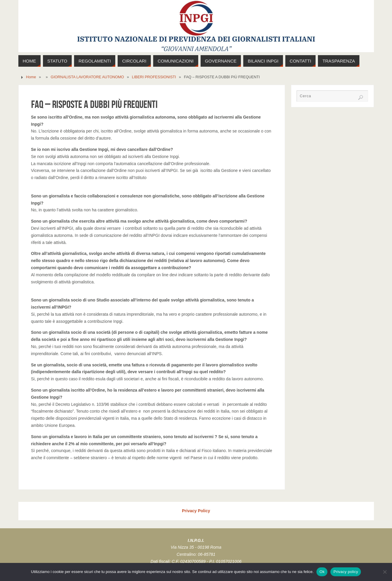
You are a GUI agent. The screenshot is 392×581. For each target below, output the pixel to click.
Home (31, 77)
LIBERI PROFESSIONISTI (154, 77)
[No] (385, 572)
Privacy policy (346, 572)
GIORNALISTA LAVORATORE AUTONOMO (87, 77)
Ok (322, 572)
